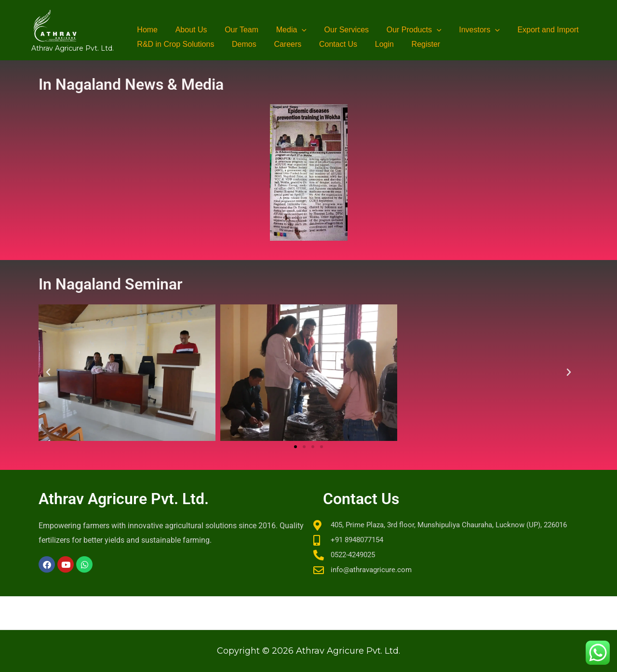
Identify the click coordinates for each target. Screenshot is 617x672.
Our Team (236, 30)
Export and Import (531, 30)
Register (414, 44)
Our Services (336, 30)
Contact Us (330, 44)
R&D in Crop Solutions (174, 44)
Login (374, 44)
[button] (294, 30)
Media (283, 30)
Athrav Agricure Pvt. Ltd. (73, 48)
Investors (465, 30)
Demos (241, 44)
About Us (188, 30)
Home (146, 30)
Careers (282, 44)
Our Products (402, 30)
